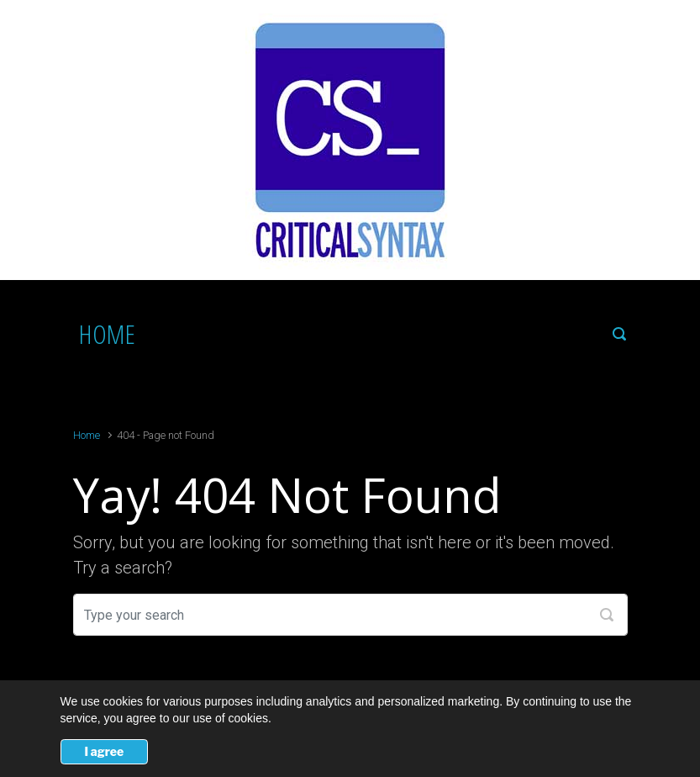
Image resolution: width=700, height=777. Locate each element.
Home (87, 435)
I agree (105, 751)
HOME (107, 333)
